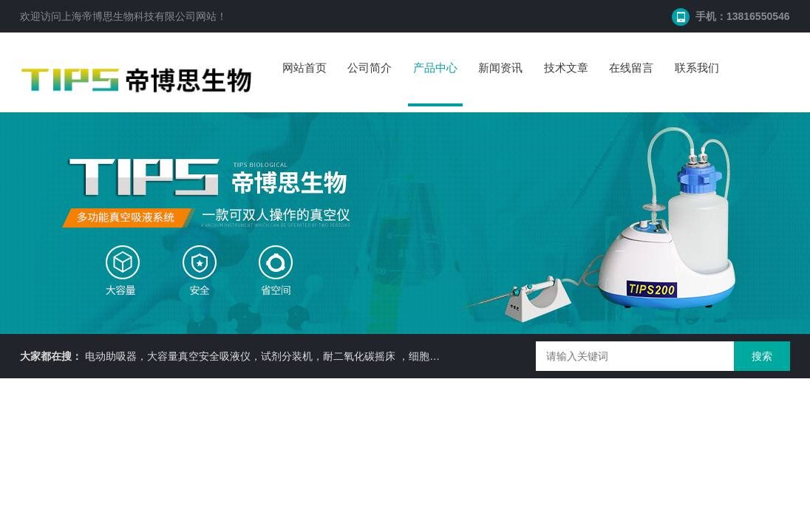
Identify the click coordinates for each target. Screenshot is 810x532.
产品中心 (435, 68)
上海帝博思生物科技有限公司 (129, 16)
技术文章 (566, 68)
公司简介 (370, 68)
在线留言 (631, 68)
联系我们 (697, 68)
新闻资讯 (500, 68)
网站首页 (304, 68)
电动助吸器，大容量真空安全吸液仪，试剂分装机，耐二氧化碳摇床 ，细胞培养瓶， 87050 (294, 356)
